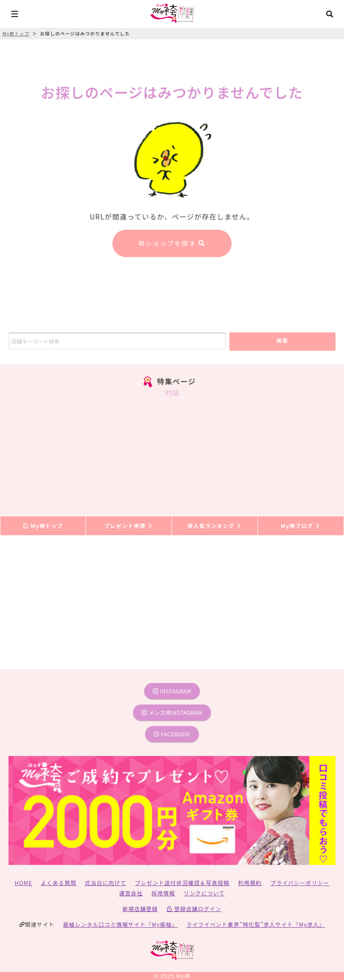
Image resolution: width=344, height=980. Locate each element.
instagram (172, 691)
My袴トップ (43, 526)
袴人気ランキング (215, 526)
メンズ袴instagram (172, 712)
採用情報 (163, 893)
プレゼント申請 (129, 526)
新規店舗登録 (140, 909)
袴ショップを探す (172, 243)
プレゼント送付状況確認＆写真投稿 (182, 883)
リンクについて (204, 893)
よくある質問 (58, 883)
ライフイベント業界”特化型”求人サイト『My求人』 (256, 924)
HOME (24, 883)
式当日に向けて (106, 883)
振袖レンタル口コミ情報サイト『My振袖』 (120, 924)
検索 (282, 340)
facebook (172, 734)
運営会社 (131, 893)
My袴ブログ (301, 526)
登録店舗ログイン (194, 909)
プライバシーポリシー (300, 883)
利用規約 (250, 883)
